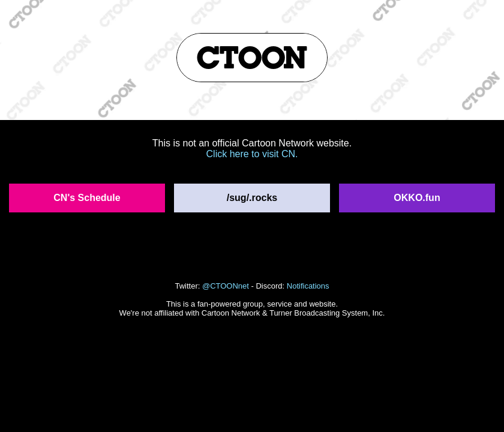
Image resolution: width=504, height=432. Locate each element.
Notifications (308, 286)
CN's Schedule (87, 198)
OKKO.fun (417, 198)
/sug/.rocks (252, 198)
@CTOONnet (226, 286)
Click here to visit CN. (252, 154)
